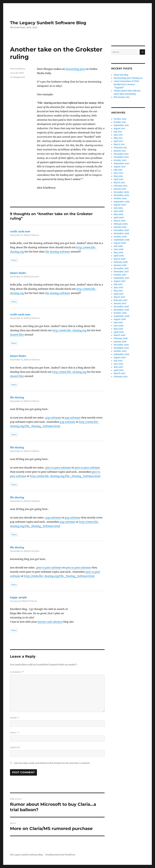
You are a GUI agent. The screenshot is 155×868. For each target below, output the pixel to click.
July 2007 (118, 284)
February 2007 (121, 300)
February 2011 (120, 148)
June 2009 (119, 211)
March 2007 (120, 297)
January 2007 (120, 303)
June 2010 (118, 173)
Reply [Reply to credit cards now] (14, 260)
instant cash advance (50, 622)
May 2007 (118, 291)
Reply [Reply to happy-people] (14, 630)
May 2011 (118, 138)
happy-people (18, 597)
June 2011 (118, 135)
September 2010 (121, 163)
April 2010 (119, 179)
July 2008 (118, 246)
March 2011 (119, 144)
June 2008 (119, 249)
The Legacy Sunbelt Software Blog (48, 23)
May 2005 (118, 367)
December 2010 (121, 154)
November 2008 (121, 233)
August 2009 (120, 205)
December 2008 (121, 230)
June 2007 (119, 288)
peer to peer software (58, 468)
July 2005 (118, 361)
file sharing (17, 397)
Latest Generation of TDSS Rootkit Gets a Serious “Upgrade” (126, 84)
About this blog (121, 75)
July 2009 (118, 208)
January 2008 (120, 265)
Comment (17, 672)
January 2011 (120, 151)
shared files (17, 335)
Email (15, 733)
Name (14, 718)
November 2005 (121, 348)
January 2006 (120, 342)
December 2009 (121, 192)
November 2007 (121, 272)
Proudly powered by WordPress (60, 855)
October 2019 (120, 119)
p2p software (53, 418)
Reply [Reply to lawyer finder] (14, 302)
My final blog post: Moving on (128, 78)
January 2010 (120, 189)
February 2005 (121, 377)
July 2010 (118, 170)
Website (15, 747)
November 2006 (121, 310)
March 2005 (120, 373)
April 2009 (119, 218)
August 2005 (120, 358)
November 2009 (121, 195)
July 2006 (118, 323)
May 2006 (118, 329)
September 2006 (122, 316)
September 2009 (122, 202)
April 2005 (119, 370)
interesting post (76, 69)
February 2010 (120, 186)
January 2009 (120, 227)
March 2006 (120, 335)
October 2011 (120, 122)
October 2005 (120, 351)
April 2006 (119, 332)
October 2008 (120, 237)
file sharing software (58, 252)
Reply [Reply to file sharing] (14, 435)
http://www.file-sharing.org (69, 330)
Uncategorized (17, 77)
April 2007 (119, 294)
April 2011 (118, 141)
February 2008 (121, 262)
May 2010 (118, 176)
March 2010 (119, 183)
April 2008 (119, 256)
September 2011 (121, 125)
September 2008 (122, 240)
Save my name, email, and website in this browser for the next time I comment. (52, 763)
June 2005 (119, 364)
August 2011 (119, 129)
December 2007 (121, 268)
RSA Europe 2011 (122, 97)
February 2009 (121, 224)
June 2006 (119, 326)
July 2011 (118, 132)
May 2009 (118, 214)
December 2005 (121, 345)
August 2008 (120, 243)
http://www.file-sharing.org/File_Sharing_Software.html (65, 476)
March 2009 (120, 221)
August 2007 (120, 281)
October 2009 (120, 198)
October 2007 (120, 275)
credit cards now (20, 231)
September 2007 (122, 278)
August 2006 (120, 319)
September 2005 (122, 354)
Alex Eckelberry (18, 69)
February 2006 (121, 338)
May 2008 (118, 253)
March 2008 (120, 259)
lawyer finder (18, 273)
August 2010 (120, 167)
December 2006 (121, 307)
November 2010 (121, 157)
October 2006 (120, 313)
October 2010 (120, 160)
